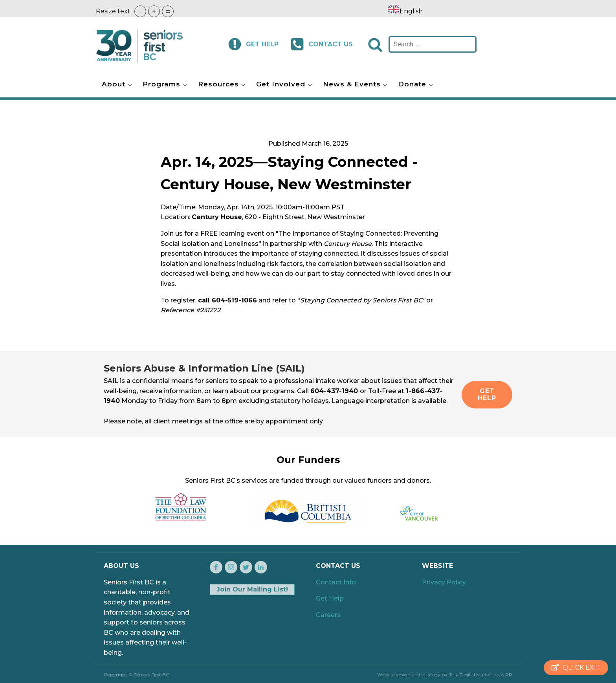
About (114, 84)
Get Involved (281, 84)
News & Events (352, 84)
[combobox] (405, 11)
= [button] (168, 11)
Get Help (330, 598)
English (405, 11)
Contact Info (336, 582)
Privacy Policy (444, 582)
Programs (161, 84)
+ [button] (154, 11)
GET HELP (487, 395)
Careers (328, 615)
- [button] (140, 11)
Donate (412, 84)
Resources (218, 84)
